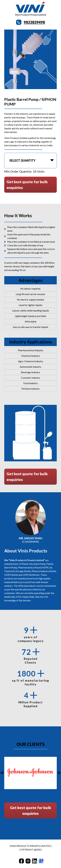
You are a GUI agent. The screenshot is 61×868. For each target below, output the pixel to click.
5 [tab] (26, 780)
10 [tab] (49, 780)
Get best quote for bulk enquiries (27, 185)
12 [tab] (24, 785)
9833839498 (34, 22)
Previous (2, 773)
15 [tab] (37, 785)
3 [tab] (17, 780)
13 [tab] (28, 785)
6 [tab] (30, 780)
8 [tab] (40, 780)
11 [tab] (53, 780)
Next (59, 773)
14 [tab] (33, 785)
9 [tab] (44, 780)
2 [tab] (12, 780)
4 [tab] (21, 780)
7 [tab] (35, 780)
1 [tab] (8, 780)
